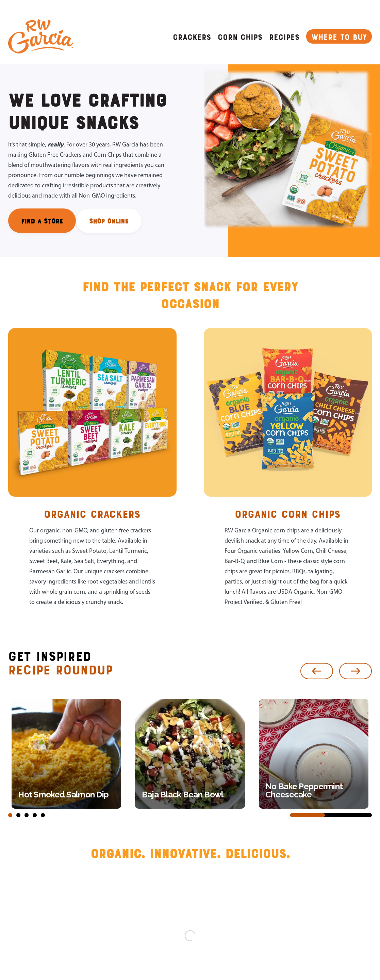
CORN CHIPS (240, 36)
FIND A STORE (42, 221)
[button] (317, 671)
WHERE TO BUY (339, 36)
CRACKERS (192, 36)
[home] (41, 36)
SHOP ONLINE (109, 221)
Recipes (284, 36)
